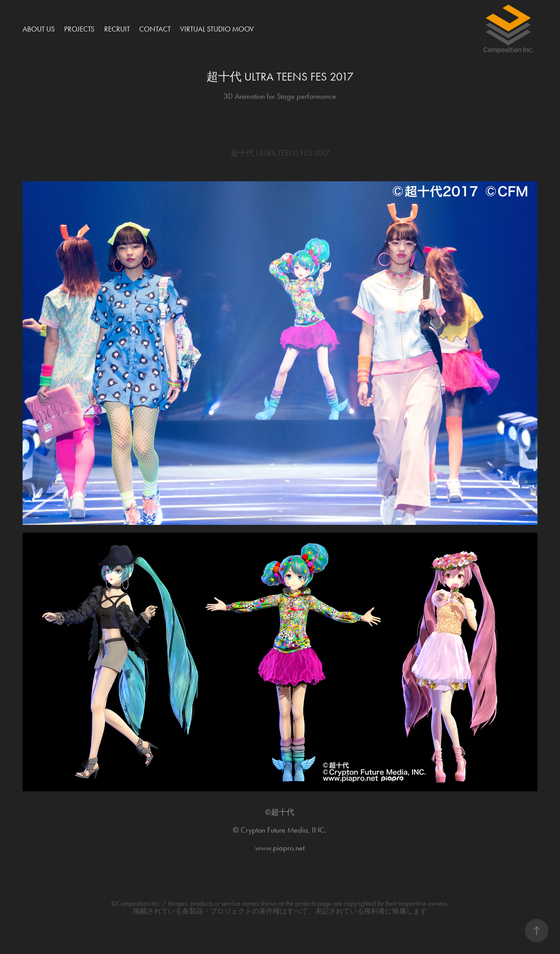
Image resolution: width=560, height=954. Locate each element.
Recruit (117, 29)
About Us (39, 29)
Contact (155, 29)
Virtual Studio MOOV (217, 29)
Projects (79, 29)
